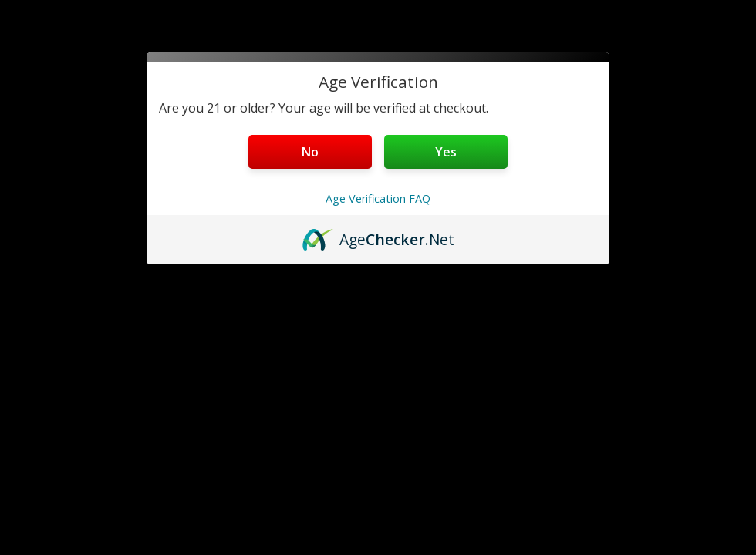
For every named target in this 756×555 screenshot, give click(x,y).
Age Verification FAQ (378, 198)
